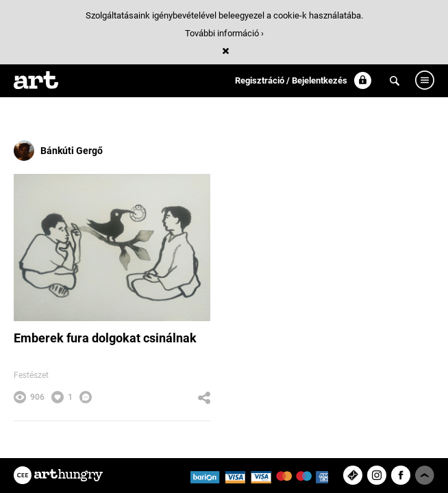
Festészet (31, 375)
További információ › (224, 33)
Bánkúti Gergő (58, 151)
